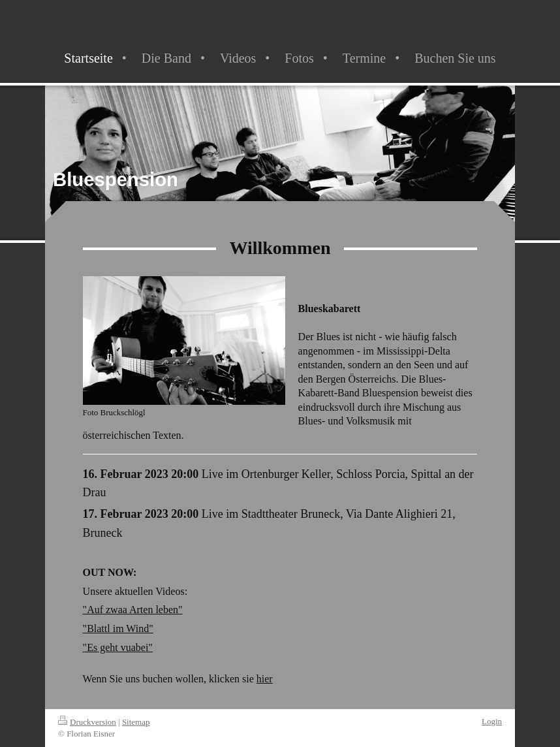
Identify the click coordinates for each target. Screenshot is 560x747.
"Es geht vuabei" (118, 647)
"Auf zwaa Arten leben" (133, 610)
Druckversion (87, 722)
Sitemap (136, 722)
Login (492, 721)
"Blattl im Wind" (118, 628)
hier (265, 679)
